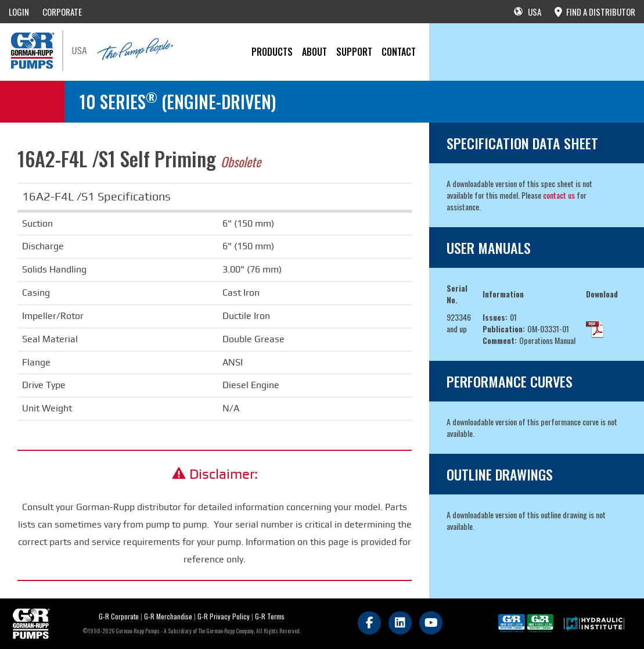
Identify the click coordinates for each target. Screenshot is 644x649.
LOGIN (19, 12)
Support (354, 52)
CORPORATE (62, 12)
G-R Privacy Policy (224, 616)
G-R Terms (270, 616)
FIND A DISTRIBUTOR (595, 12)
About (314, 52)
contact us (559, 195)
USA (528, 12)
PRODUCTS (272, 52)
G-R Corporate (119, 616)
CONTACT (399, 52)
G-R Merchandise (168, 616)
